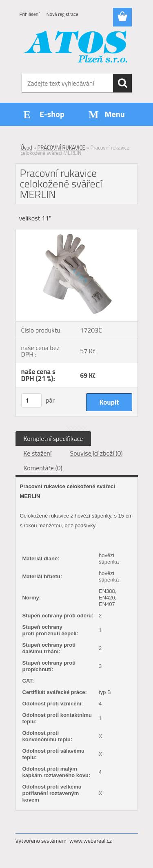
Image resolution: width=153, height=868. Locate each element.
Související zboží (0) (96, 453)
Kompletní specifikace (53, 438)
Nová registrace (62, 14)
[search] (122, 83)
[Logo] (76, 48)
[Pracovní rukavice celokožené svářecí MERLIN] (77, 233)
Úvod (27, 148)
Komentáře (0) (43, 468)
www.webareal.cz (91, 840)
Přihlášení (30, 14)
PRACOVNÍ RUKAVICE (61, 148)
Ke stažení (38, 453)
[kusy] (31, 400)
